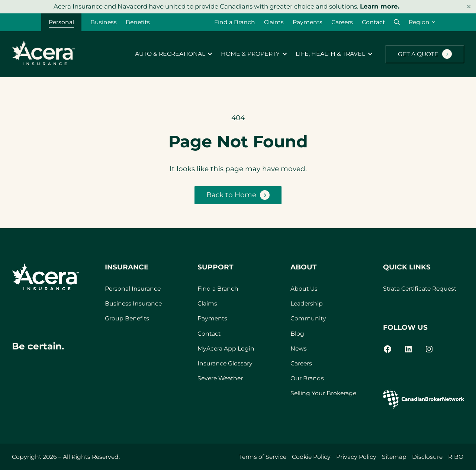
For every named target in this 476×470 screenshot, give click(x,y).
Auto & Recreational (170, 54)
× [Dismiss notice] (469, 7)
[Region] (422, 22)
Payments (308, 22)
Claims (274, 22)
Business (104, 22)
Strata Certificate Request (420, 289)
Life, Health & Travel (330, 54)
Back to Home (231, 195)
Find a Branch (235, 22)
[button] (397, 22)
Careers (342, 22)
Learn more (379, 6)
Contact (373, 22)
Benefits (138, 22)
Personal (61, 22)
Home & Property (250, 54)
